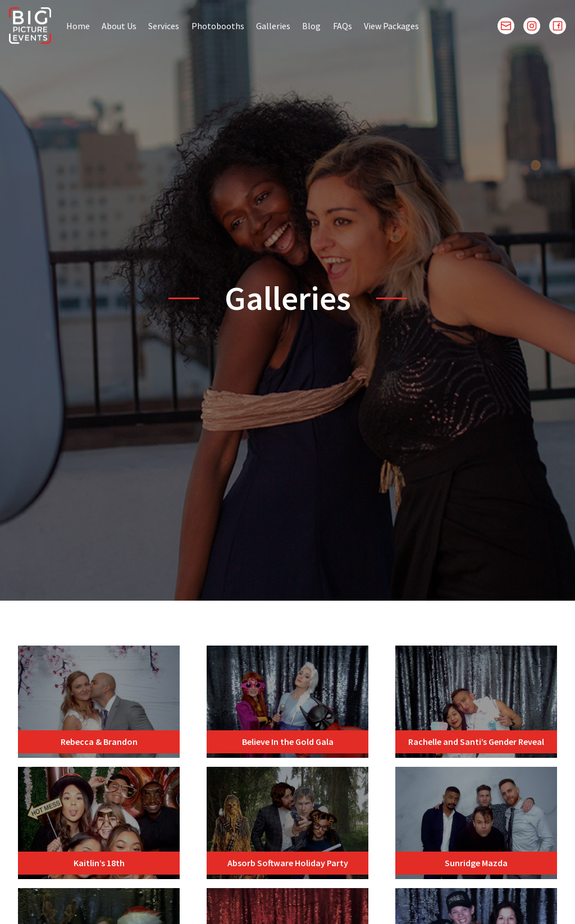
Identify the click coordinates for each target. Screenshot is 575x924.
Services (164, 26)
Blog (311, 26)
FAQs (343, 26)
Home (78, 26)
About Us (119, 26)
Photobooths (218, 26)
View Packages (391, 26)
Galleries (273, 26)
